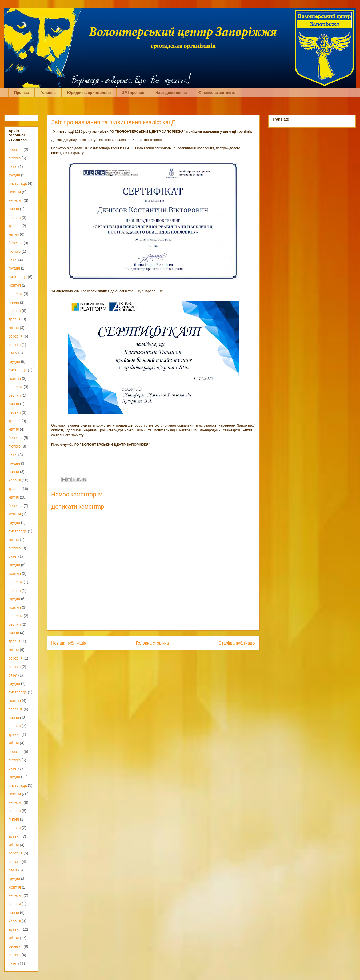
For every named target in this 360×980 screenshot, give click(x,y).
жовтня (15, 192)
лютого (15, 158)
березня (16, 150)
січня (13, 167)
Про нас (21, 93)
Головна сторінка (153, 643)
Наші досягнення (171, 93)
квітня (14, 234)
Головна (48, 93)
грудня (14, 175)
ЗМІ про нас (133, 93)
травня (15, 226)
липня (14, 209)
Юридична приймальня (89, 93)
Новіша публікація (69, 643)
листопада (18, 183)
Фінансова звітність (217, 93)
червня (15, 218)
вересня (16, 200)
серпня (15, 395)
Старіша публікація (237, 643)
